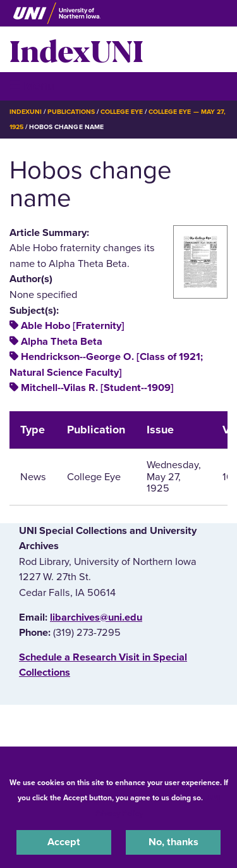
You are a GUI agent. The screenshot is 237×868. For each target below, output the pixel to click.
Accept (64, 842)
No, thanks (173, 842)
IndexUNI (76, 49)
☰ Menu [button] (32, 86)
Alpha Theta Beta (62, 342)
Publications (71, 112)
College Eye (122, 112)
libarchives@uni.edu (96, 617)
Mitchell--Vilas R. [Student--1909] (97, 388)
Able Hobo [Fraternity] (73, 326)
